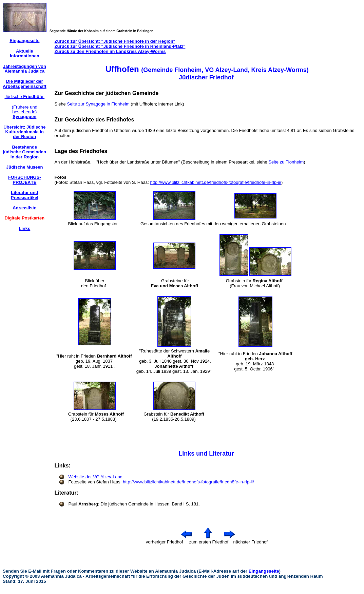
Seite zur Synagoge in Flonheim (98, 104)
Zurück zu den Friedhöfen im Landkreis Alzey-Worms (110, 51)
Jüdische (24, 97)
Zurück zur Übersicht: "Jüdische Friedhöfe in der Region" (115, 41)
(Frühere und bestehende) (25, 112)
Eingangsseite (264, 571)
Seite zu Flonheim (286, 162)
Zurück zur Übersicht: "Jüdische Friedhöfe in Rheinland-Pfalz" (120, 46)
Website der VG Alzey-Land (95, 477)
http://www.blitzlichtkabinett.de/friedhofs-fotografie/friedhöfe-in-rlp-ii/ (216, 182)
